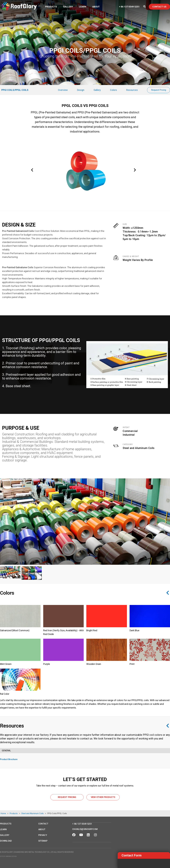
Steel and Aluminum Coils (139, 448)
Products (51, 7)
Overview (63, 90)
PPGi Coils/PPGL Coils (15, 90)
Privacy (43, 835)
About (96, 7)
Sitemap (43, 841)
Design (81, 90)
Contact (43, 824)
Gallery (68, 7)
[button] (34, 171)
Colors (114, 90)
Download (6, 841)
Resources (132, 90)
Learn (83, 7)
